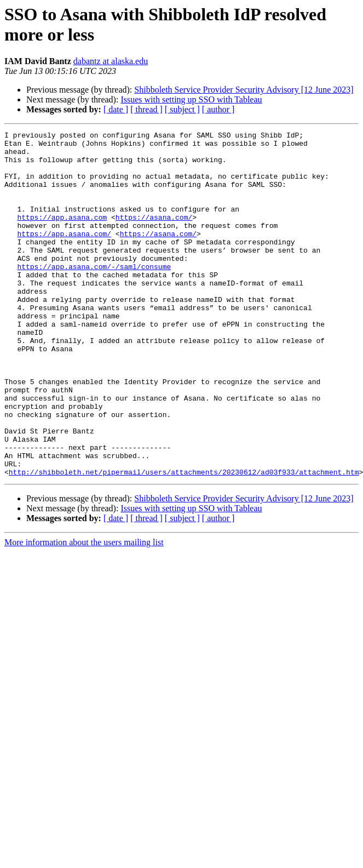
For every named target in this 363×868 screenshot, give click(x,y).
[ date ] (116, 109)
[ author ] (218, 109)
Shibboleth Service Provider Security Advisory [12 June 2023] (244, 90)
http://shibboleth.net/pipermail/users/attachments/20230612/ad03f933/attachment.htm (184, 541)
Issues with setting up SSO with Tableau (191, 99)
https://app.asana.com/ (64, 255)
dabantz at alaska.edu (111, 61)
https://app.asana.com (62, 235)
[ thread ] (146, 109)
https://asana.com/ (154, 235)
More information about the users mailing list (84, 611)
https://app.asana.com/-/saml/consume (94, 294)
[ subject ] (182, 109)
